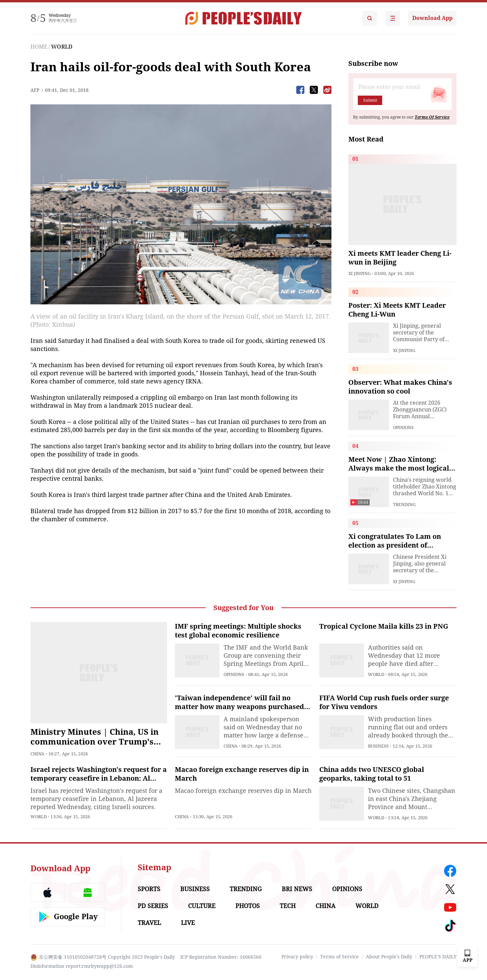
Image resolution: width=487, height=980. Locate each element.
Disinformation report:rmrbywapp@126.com (82, 966)
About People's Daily (389, 957)
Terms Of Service (432, 117)
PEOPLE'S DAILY (438, 957)
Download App (432, 18)
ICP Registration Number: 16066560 (221, 957)
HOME (39, 47)
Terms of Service (340, 957)
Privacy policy (297, 957)
